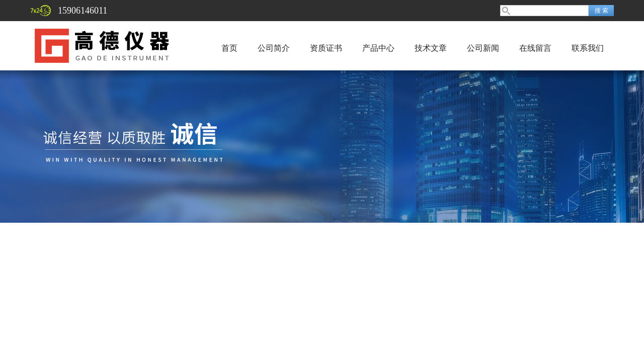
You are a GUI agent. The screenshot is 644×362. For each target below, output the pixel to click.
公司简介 (274, 48)
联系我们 (588, 48)
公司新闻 (483, 48)
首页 (229, 48)
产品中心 (378, 48)
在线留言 (535, 48)
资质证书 (326, 48)
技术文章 (431, 48)
